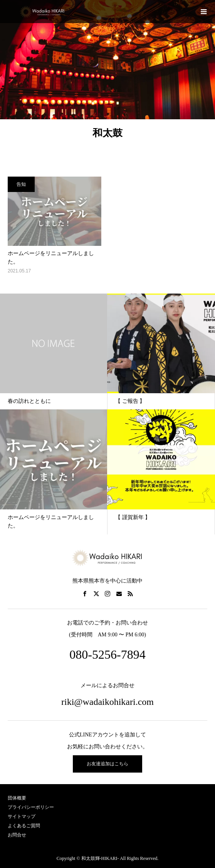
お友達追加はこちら (107, 764)
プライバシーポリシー (31, 807)
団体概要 (17, 798)
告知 (21, 184)
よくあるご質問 (24, 826)
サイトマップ (22, 816)
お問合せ (17, 835)
